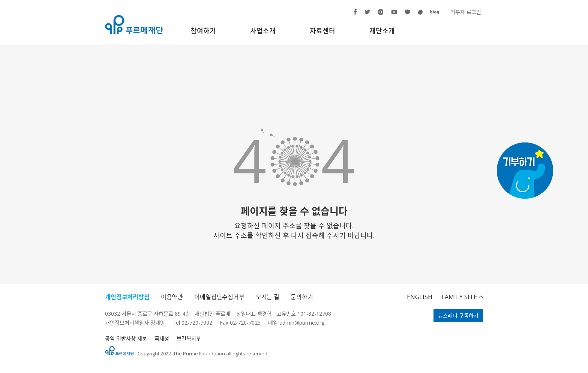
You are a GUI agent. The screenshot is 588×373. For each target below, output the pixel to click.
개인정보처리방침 (127, 297)
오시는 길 (268, 297)
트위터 (364, 14)
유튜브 (391, 14)
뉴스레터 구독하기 (458, 315)
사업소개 (263, 31)
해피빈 (418, 15)
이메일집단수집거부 (219, 297)
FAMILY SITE (459, 297)
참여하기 (203, 31)
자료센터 (322, 31)
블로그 (430, 14)
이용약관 (172, 297)
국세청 (162, 338)
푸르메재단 (134, 24)
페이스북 (353, 14)
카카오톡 (404, 16)
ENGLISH (420, 297)
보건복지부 (189, 338)
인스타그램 (377, 15)
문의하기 (302, 297)
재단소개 (382, 31)
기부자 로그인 (466, 12)
